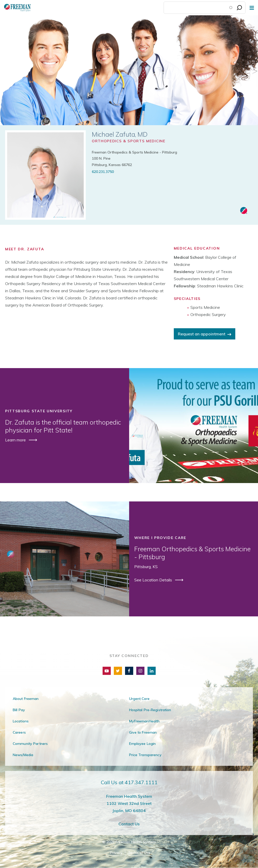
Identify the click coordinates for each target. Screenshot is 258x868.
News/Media (23, 755)
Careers (19, 732)
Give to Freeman (143, 732)
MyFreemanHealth (144, 721)
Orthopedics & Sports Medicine (129, 141)
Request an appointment (202, 334)
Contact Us (129, 824)
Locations (21, 721)
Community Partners (30, 744)
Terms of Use (139, 853)
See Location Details (154, 580)
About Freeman (26, 699)
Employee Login (143, 744)
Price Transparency (145, 755)
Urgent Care (139, 699)
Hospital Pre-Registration (150, 710)
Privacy (116, 853)
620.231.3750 (103, 172)
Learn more (16, 440)
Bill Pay (19, 710)
